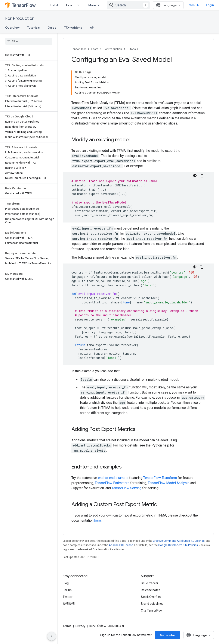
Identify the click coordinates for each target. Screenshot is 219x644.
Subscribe (168, 635)
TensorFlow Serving (127, 488)
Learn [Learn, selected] (70, 5)
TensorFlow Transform (160, 478)
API (92, 28)
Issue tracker (150, 583)
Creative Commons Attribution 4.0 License (179, 541)
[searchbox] (29, 41)
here (98, 520)
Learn (95, 49)
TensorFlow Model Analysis (169, 483)
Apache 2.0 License (121, 545)
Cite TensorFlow (152, 610)
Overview (12, 28)
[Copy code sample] (202, 176)
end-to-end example (113, 478)
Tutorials (33, 28)
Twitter (68, 597)
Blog (66, 583)
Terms (67, 626)
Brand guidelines (152, 604)
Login (210, 5)
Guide (52, 28)
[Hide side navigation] (52, 636)
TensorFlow (79, 49)
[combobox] (128, 5)
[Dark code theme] (195, 176)
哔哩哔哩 (69, 604)
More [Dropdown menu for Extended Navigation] (92, 5)
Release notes (151, 590)
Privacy (80, 626)
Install (54, 5)
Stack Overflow (151, 597)
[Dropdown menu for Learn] (79, 5)
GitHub (194, 5)
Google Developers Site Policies (178, 545)
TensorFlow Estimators (112, 483)
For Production (20, 18)
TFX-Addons (73, 28)
